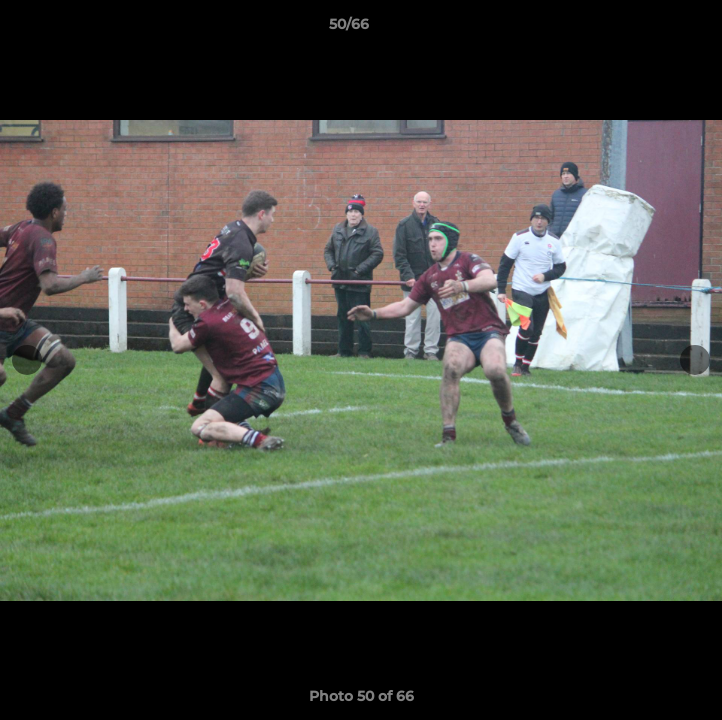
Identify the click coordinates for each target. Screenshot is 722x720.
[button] (650, 29)
